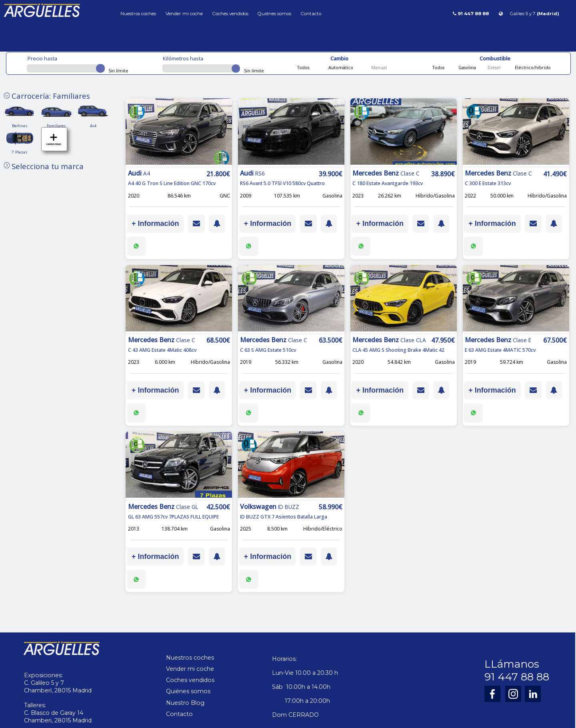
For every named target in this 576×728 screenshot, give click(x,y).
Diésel (493, 67)
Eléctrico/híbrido (532, 67)
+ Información (155, 223)
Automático (340, 67)
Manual (378, 67)
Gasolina (467, 67)
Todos (303, 67)
